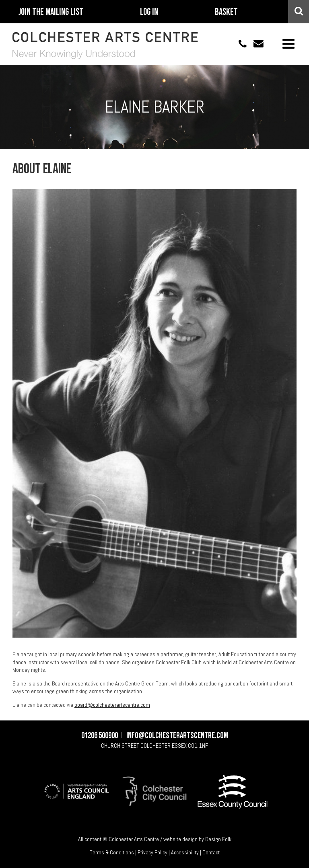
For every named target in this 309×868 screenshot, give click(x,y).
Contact (211, 852)
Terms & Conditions (112, 852)
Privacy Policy (152, 852)
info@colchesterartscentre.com (255, 44)
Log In (149, 12)
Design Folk (218, 839)
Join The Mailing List (51, 12)
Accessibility (185, 852)
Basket (226, 12)
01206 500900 (238, 44)
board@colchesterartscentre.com (112, 705)
